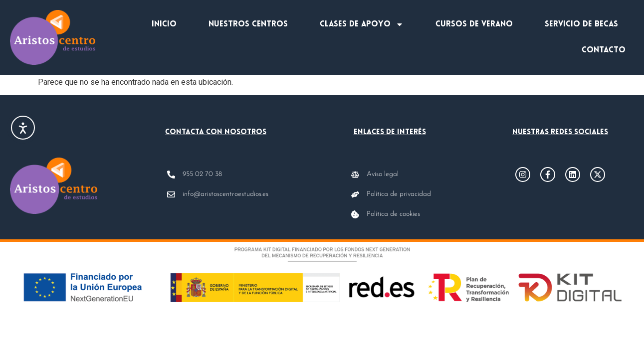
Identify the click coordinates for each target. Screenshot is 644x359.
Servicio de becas (581, 24)
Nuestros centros (248, 24)
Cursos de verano (474, 24)
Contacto (604, 50)
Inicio (164, 24)
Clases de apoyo (362, 24)
